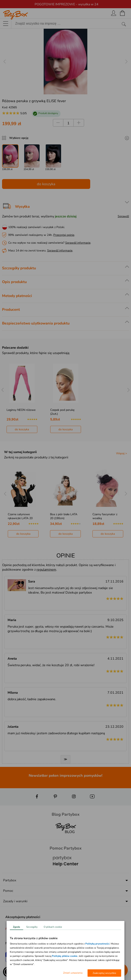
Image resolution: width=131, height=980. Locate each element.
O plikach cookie (53, 927)
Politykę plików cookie (65, 956)
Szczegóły (32, 927)
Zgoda (17, 927)
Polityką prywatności (97, 944)
